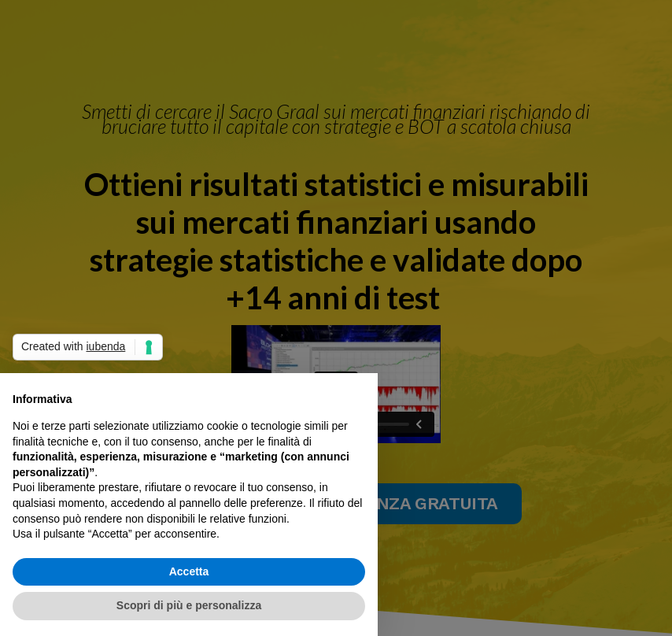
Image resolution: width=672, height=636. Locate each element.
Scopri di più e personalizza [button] (189, 605)
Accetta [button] (189, 571)
